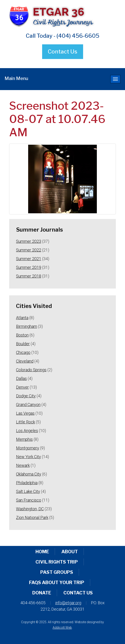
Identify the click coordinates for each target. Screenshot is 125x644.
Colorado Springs (31, 370)
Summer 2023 (29, 241)
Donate (42, 593)
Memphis (24, 439)
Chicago (23, 352)
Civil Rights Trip (57, 562)
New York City (29, 457)
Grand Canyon (28, 405)
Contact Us (63, 52)
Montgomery (28, 448)
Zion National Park (32, 517)
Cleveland (25, 361)
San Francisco (29, 500)
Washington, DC (30, 509)
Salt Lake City (28, 491)
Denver (22, 387)
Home (42, 552)
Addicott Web (62, 628)
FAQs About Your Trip (57, 583)
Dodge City (26, 396)
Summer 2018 (29, 276)
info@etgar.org (68, 603)
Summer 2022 (29, 250)
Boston (22, 335)
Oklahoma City (29, 474)
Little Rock (26, 422)
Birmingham (27, 326)
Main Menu (16, 78)
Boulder (23, 344)
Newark (23, 465)
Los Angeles (27, 431)
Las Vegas (25, 413)
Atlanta (22, 318)
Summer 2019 (29, 267)
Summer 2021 (29, 259)
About (70, 552)
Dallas (21, 378)
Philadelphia (27, 483)
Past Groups (57, 572)
